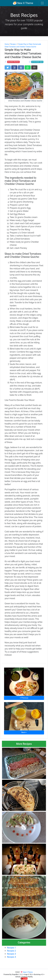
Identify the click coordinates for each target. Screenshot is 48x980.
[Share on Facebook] (14, 67)
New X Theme (23, 3)
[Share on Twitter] (8, 67)
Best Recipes (24, 15)
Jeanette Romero (14, 62)
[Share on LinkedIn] (21, 67)
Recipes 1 (14, 44)
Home (7, 44)
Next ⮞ (24, 732)
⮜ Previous (24, 698)
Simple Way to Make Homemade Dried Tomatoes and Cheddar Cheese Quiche (23, 45)
